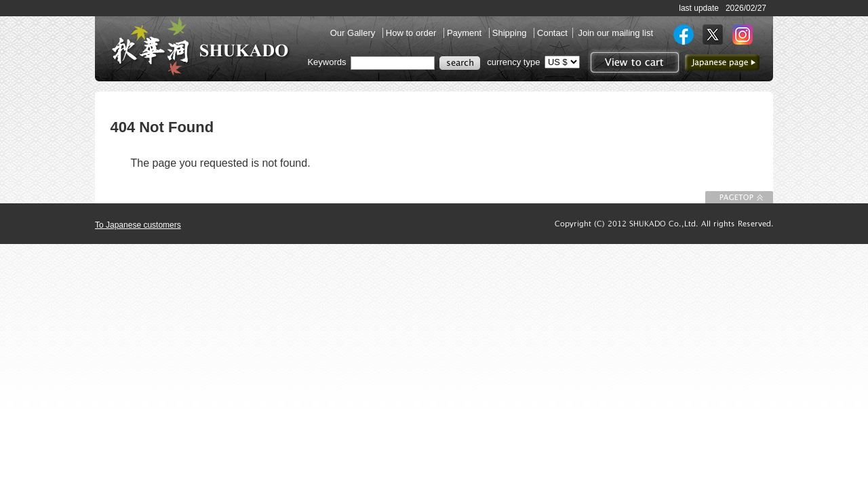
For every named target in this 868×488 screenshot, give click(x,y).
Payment (466, 33)
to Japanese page (722, 62)
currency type (513, 62)
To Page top (739, 197)
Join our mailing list (615, 33)
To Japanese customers (138, 225)
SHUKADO (200, 46)
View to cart (633, 62)
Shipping (511, 33)
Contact (552, 33)
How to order (412, 33)
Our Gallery (354, 33)
